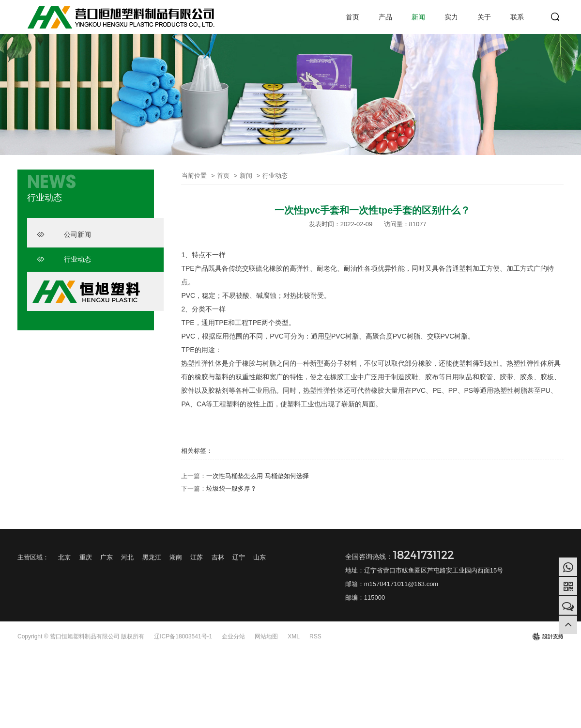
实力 (451, 17)
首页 (352, 17)
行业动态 (64, 259)
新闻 (418, 17)
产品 (385, 17)
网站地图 (266, 636)
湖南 (176, 557)
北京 (64, 557)
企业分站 (233, 636)
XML (294, 636)
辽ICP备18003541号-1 (183, 636)
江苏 (197, 557)
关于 (484, 17)
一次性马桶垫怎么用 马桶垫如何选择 (258, 476)
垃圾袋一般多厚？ (231, 488)
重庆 (86, 557)
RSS (315, 636)
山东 (260, 557)
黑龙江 (152, 557)
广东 (107, 557)
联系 (517, 17)
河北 (127, 557)
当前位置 (194, 176)
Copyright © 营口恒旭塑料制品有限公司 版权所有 (81, 636)
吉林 (218, 557)
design (548, 636)
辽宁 (239, 557)
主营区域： (33, 557)
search (555, 17)
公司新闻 (64, 234)
